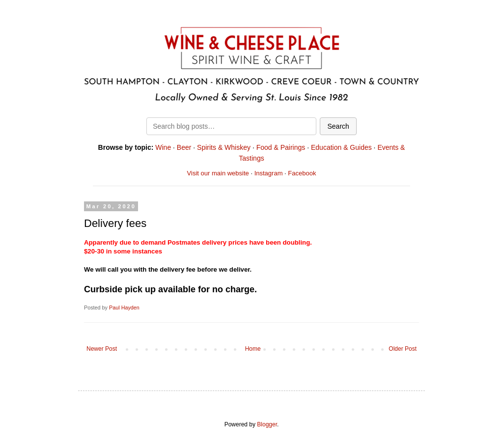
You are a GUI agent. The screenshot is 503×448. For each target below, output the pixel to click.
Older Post (403, 349)
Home (253, 349)
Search (338, 126)
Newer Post (102, 349)
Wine (163, 147)
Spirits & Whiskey (224, 147)
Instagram (269, 173)
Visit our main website (218, 173)
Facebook (302, 173)
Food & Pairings (281, 147)
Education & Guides (341, 147)
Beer (184, 147)
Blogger (267, 424)
